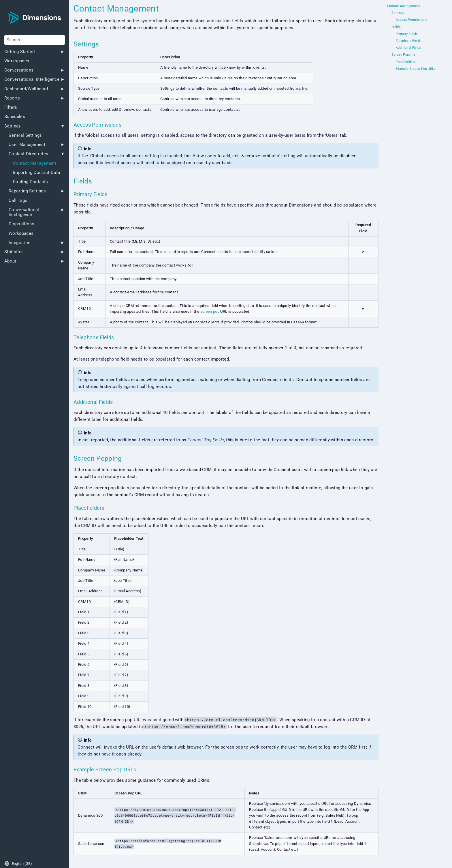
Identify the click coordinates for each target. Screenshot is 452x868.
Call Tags (18, 201)
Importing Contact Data (36, 173)
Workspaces (17, 61)
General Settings (25, 135)
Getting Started (19, 52)
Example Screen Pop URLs (416, 69)
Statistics (14, 252)
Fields (396, 27)
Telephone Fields (409, 41)
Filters (11, 107)
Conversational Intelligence (32, 79)
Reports (12, 98)
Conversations (19, 70)
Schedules (15, 117)
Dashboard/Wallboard (26, 89)
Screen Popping (403, 55)
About (10, 261)
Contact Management (35, 163)
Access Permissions (411, 20)
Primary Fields (407, 34)
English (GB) (18, 864)
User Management (27, 145)
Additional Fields (409, 48)
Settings (13, 126)
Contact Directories (28, 154)
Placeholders (406, 62)
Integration (20, 243)
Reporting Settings (27, 191)
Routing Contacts (30, 182)
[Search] (35, 40)
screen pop (210, 311)
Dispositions (21, 224)
